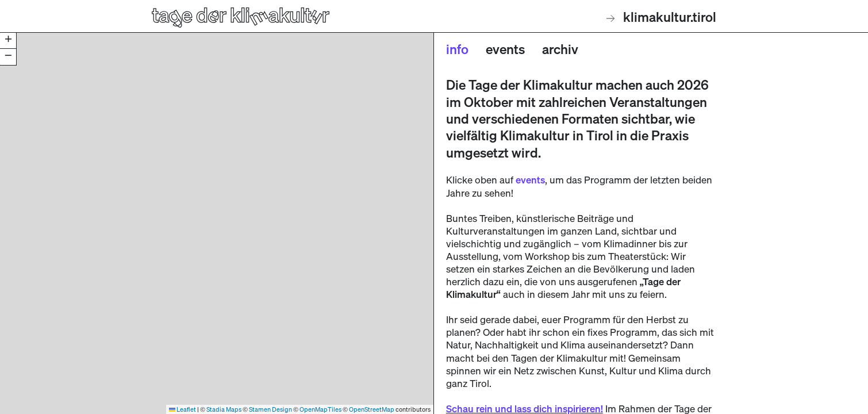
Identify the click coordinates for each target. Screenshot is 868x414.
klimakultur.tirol (661, 16)
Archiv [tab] (560, 49)
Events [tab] (505, 49)
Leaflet (183, 409)
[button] (8, 41)
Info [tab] (457, 49)
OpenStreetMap (372, 409)
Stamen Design (270, 409)
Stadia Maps (224, 409)
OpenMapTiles (320, 409)
